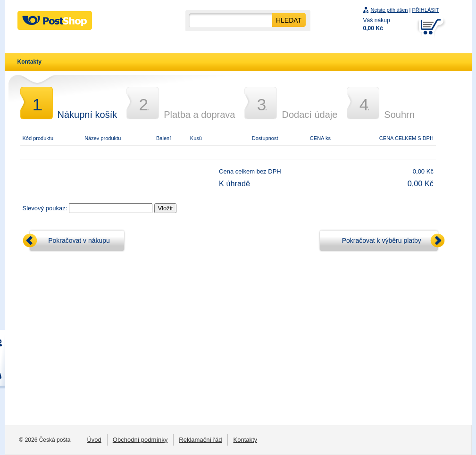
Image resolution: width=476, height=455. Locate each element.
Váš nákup (377, 24)
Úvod (94, 440)
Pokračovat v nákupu (79, 240)
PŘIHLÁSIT (425, 10)
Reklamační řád (200, 440)
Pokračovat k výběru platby (382, 240)
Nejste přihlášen (389, 10)
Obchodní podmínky (140, 440)
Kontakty (29, 62)
